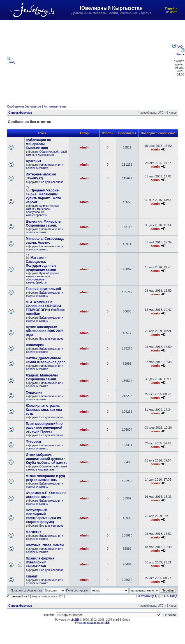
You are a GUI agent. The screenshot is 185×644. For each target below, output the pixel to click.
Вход (11, 61)
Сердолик (34, 392)
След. (174, 596)
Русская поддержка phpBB (92, 623)
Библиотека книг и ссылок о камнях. (45, 166)
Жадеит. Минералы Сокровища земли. (42, 377)
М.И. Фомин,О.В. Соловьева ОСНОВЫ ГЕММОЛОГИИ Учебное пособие (45, 308)
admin (84, 147)
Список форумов (20, 113)
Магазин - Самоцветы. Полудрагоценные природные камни (41, 264)
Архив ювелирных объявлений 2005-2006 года (45, 331)
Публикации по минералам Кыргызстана (38, 144)
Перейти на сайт (171, 10)
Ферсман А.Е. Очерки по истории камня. (46, 495)
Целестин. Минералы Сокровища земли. (44, 223)
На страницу (145, 596)
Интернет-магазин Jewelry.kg (41, 176)
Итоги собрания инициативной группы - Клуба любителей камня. (47, 459)
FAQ (178, 47)
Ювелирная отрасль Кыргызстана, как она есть (44, 410)
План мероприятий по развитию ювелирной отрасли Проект (44, 428)
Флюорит (34, 442)
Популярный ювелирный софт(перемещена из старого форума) (43, 516)
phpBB (75, 620)
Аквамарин (35, 345)
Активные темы (55, 106)
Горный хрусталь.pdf (43, 289)
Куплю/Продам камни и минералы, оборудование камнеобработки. (42, 211)
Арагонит (33, 161)
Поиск (180, 52)
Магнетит (33, 532)
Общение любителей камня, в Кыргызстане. (46, 153)
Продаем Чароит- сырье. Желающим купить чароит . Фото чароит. (43, 196)
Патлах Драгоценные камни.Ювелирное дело (46, 360)
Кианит (32, 576)
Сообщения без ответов (24, 106)
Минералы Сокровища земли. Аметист (45, 241)
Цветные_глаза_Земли (45, 545)
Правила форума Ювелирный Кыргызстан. (40, 562)
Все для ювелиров (51, 182)
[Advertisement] (94, 60)
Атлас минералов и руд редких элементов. (45, 478)
